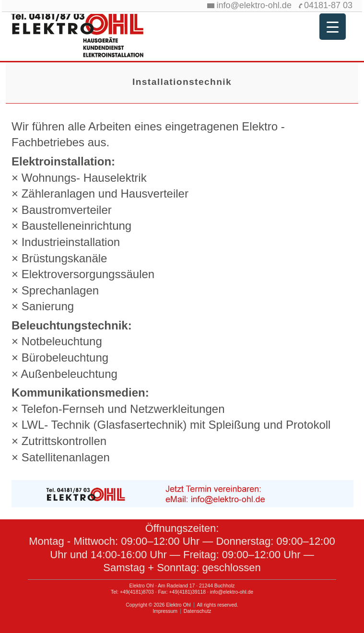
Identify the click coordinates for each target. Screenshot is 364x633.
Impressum (165, 611)
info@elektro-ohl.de (254, 5)
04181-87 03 (328, 5)
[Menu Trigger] (333, 27)
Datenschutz (198, 611)
